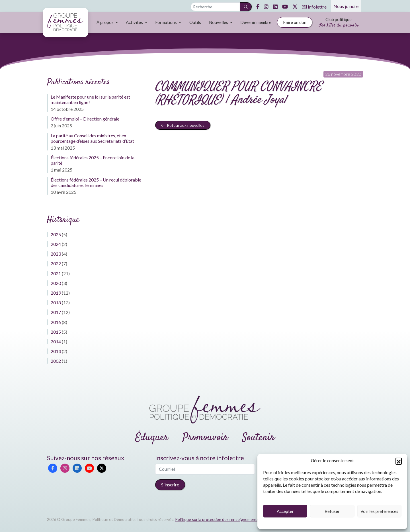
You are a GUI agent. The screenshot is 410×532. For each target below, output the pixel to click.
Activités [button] (135, 22)
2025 (56, 234)
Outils (195, 22)
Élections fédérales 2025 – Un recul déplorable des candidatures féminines (96, 182)
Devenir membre (256, 22)
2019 (56, 293)
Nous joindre (346, 6)
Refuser (332, 511)
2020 (56, 283)
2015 (56, 332)
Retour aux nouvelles (183, 125)
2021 (56, 273)
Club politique (339, 23)
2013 (56, 351)
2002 (56, 361)
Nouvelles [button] (219, 22)
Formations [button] (166, 22)
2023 (56, 254)
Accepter (285, 511)
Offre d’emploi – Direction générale (85, 119)
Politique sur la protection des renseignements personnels (227, 519)
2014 (56, 342)
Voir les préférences (379, 511)
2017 (56, 312)
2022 (56, 263)
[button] (399, 461)
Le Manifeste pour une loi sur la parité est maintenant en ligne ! (90, 99)
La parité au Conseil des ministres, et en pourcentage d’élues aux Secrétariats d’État (92, 138)
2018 (56, 302)
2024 (56, 244)
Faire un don (295, 22)
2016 (56, 322)
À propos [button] (105, 22)
